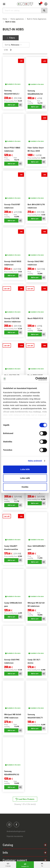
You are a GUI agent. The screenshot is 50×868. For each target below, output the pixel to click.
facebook (16, 825)
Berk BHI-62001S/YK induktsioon (36, 206)
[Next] (11, 50)
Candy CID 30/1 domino (34, 661)
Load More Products (26, 799)
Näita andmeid (35, 461)
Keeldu (25, 487)
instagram (9, 825)
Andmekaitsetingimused (16, 831)
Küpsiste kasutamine (15, 836)
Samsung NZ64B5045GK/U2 (35, 92)
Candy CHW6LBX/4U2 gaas (13, 605)
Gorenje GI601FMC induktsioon (12, 661)
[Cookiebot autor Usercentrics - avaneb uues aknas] (36, 379)
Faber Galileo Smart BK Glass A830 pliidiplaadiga (36, 151)
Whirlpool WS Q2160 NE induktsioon (36, 605)
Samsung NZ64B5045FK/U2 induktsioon (12, 775)
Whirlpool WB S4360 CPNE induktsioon (13, 716)
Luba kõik (25, 469)
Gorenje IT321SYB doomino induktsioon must (12, 322)
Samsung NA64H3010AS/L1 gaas (12, 94)
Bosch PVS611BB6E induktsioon (12, 149)
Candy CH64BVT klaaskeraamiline (11, 548)
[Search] (25, 10)
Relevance (16, 45)
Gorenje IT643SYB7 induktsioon (12, 206)
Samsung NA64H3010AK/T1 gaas (35, 718)
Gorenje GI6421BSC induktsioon (36, 263)
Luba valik (25, 478)
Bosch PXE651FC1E (35, 318)
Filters (11, 38)
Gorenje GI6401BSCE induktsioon (13, 263)
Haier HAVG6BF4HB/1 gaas (37, 548)
